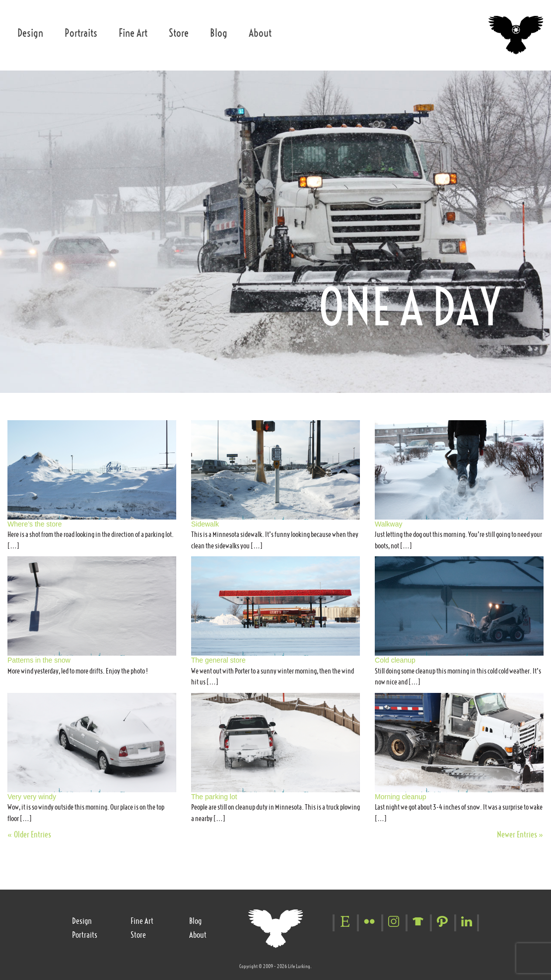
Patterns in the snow (39, 660)
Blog (219, 33)
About (260, 33)
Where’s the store (34, 524)
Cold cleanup (395, 660)
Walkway (389, 524)
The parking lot (214, 797)
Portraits (81, 33)
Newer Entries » (520, 834)
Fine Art (133, 33)
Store (179, 33)
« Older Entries (29, 834)
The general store (218, 660)
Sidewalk (205, 524)
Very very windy (32, 797)
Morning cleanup (401, 797)
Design (30, 33)
